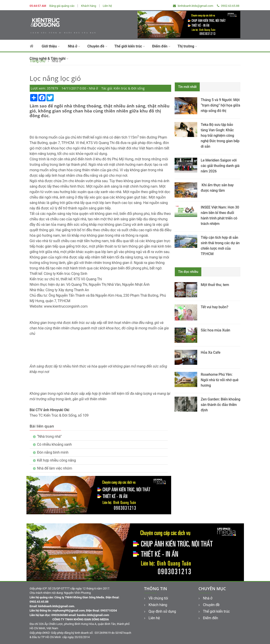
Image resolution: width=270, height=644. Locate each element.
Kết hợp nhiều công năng (56, 460)
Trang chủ (38, 61)
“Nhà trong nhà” (49, 436)
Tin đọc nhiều (188, 272)
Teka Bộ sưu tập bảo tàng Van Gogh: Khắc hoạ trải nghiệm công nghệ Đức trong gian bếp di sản (220, 136)
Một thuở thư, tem (215, 285)
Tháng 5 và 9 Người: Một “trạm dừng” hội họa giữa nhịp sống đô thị (220, 105)
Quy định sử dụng (160, 611)
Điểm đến (161, 46)
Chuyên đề (97, 46)
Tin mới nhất (187, 87)
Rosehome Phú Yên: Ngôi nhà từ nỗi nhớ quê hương (219, 380)
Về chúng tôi (156, 598)
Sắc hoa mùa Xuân (215, 330)
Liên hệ (107, 6)
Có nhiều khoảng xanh (54, 444)
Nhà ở (74, 46)
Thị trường (187, 46)
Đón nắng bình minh (53, 452)
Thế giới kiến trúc (130, 46)
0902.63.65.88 (228, 6)
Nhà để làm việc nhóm (55, 468)
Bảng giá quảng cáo (62, 6)
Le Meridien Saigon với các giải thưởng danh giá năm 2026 (220, 166)
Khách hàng (89, 6)
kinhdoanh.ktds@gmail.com (193, 6)
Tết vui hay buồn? (214, 307)
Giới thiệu (51, 46)
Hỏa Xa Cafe (210, 352)
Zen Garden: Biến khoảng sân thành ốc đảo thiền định (220, 405)
